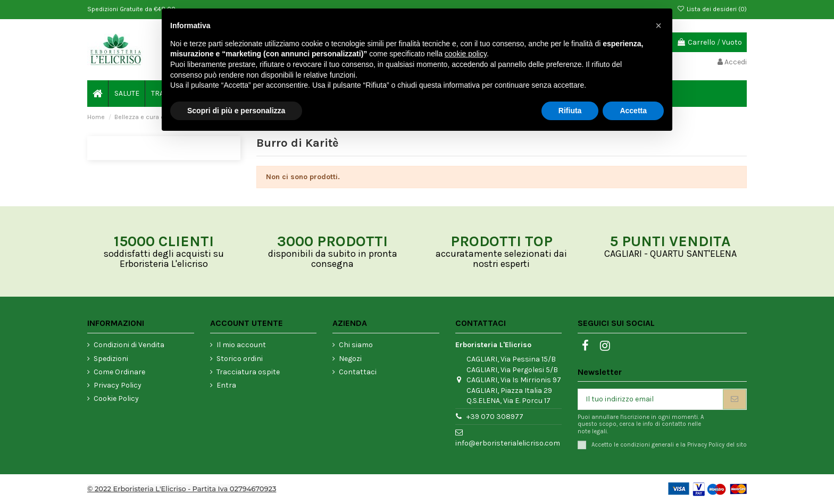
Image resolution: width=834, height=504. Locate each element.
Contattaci (358, 372)
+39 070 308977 (495, 417)
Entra (226, 385)
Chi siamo (356, 345)
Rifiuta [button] (570, 111)
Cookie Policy (116, 398)
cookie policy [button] (466, 54)
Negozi (350, 359)
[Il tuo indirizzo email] (650, 399)
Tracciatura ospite (248, 372)
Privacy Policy (118, 385)
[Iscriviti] (735, 399)
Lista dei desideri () (712, 9)
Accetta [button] (633, 111)
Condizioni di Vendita (129, 345)
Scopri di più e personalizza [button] (236, 111)
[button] (658, 26)
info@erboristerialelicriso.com (508, 443)
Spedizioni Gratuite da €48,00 (131, 9)
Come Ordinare (119, 372)
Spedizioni (111, 359)
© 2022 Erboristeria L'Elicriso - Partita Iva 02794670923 (182, 489)
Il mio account (241, 345)
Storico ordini (240, 359)
